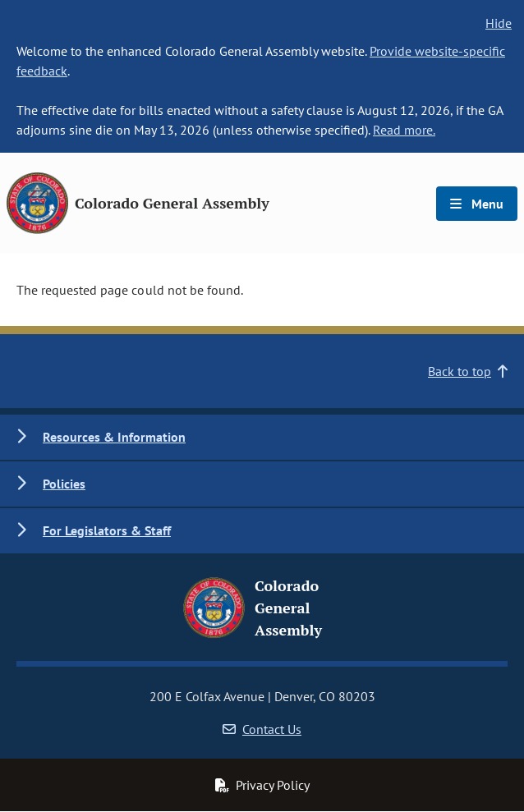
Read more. (404, 130)
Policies (64, 484)
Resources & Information (114, 437)
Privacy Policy (262, 785)
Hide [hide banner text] (499, 23)
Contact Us (262, 729)
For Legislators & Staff (107, 530)
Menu (477, 204)
